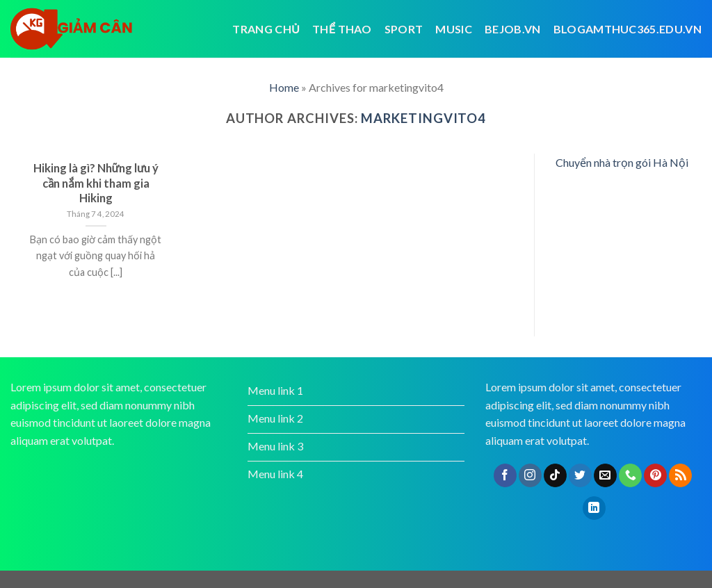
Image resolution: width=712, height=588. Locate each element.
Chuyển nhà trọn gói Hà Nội (622, 162)
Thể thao (342, 29)
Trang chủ (266, 29)
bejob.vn (513, 29)
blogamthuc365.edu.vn (628, 29)
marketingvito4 (423, 118)
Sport (404, 29)
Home (284, 87)
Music (454, 29)
